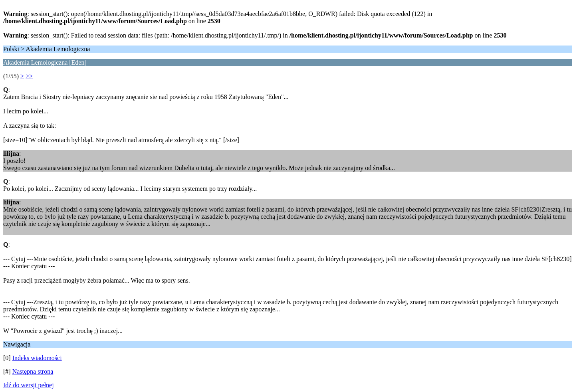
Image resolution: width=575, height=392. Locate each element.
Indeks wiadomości (37, 358)
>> (29, 76)
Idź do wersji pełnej (29, 385)
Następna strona (33, 371)
